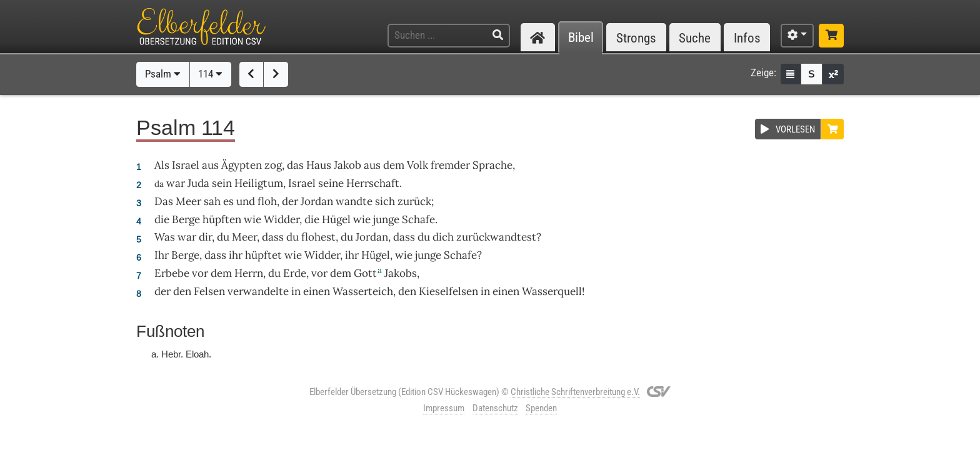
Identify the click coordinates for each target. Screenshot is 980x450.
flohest (318, 237)
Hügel (336, 219)
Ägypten (242, 165)
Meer (188, 201)
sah (212, 201)
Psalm (163, 74)
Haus (319, 165)
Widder (282, 219)
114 (210, 74)
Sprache (492, 165)
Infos (747, 38)
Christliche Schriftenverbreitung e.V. (575, 392)
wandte (354, 201)
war (176, 183)
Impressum (444, 408)
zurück (414, 201)
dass (273, 237)
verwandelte (258, 291)
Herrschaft (373, 183)
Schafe (418, 219)
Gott (365, 273)
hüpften (222, 219)
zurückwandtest (496, 237)
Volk (417, 165)
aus (210, 165)
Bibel (581, 38)
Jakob (347, 165)
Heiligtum (259, 183)
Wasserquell (552, 291)
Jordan (317, 201)
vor (200, 273)
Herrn (249, 273)
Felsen (209, 291)
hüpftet (263, 255)
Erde (295, 273)
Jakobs (401, 273)
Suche (695, 38)
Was (165, 237)
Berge (186, 219)
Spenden (541, 408)
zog (273, 165)
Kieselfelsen (448, 291)
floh (267, 201)
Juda (198, 183)
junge (386, 219)
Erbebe (172, 273)
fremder (450, 165)
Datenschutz (495, 408)
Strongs (636, 38)
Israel (186, 165)
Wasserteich (363, 291)
